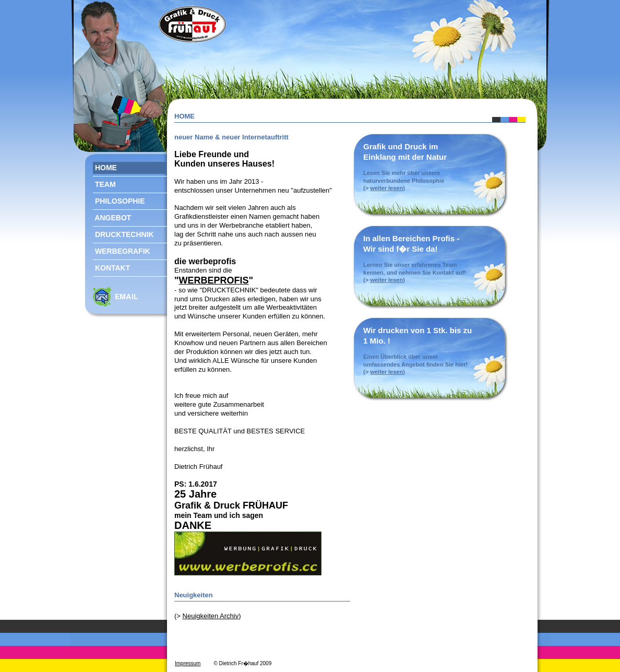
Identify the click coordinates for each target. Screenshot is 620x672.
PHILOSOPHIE (119, 200)
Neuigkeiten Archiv (211, 616)
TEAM (104, 184)
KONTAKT (111, 267)
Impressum (188, 663)
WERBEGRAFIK (122, 250)
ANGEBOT (112, 217)
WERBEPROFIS (214, 280)
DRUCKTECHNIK (123, 234)
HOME (105, 167)
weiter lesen (386, 188)
